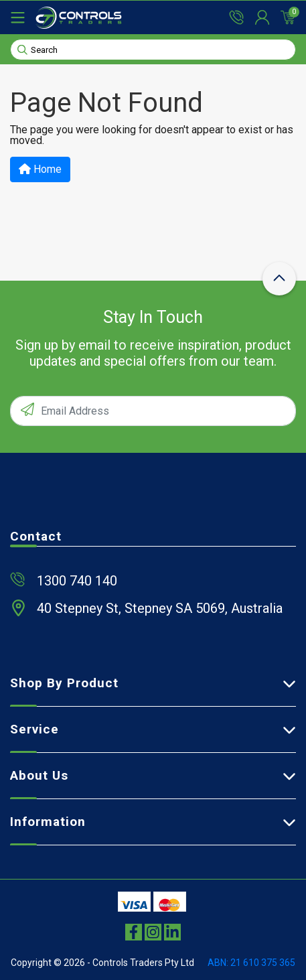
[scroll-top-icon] (279, 279)
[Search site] (22, 49)
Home (40, 169)
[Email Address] (153, 411)
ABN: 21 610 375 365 (251, 963)
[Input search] (153, 50)
